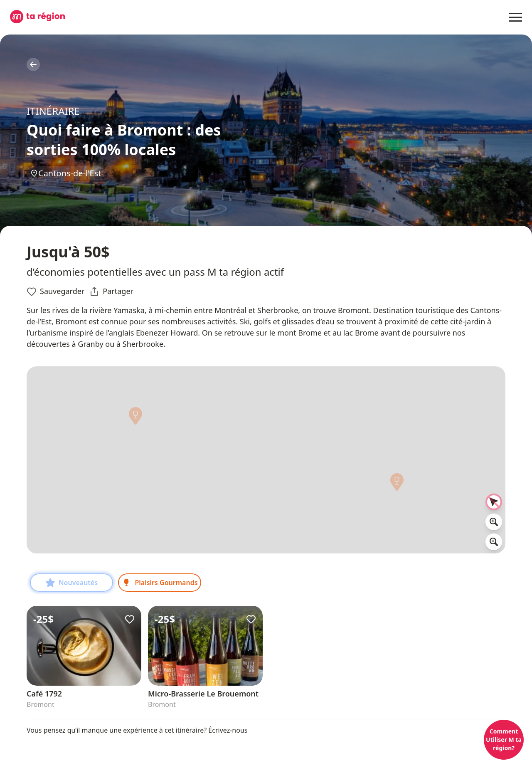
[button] (397, 484)
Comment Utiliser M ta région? (504, 740)
